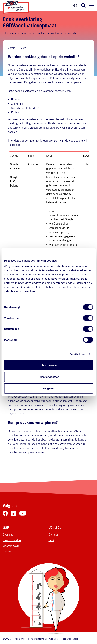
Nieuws (7, 552)
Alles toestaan (49, 365)
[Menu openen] (92, 5)
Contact (53, 535)
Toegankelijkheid (69, 639)
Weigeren (48, 388)
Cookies (53, 639)
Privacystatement (37, 639)
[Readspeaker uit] (75, 5)
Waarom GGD (11, 546)
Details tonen (78, 354)
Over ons (8, 535)
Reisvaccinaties (12, 540)
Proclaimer (19, 639)
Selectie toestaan (48, 377)
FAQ (51, 540)
